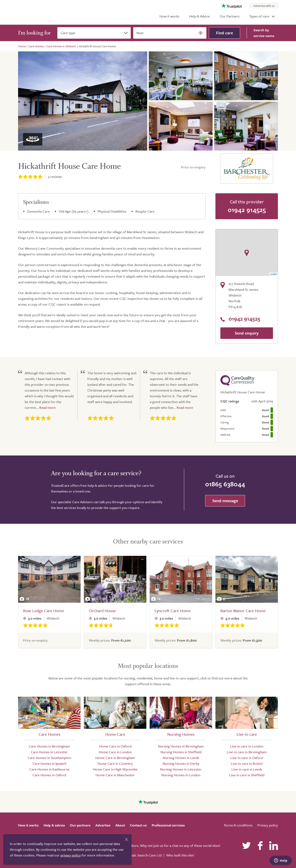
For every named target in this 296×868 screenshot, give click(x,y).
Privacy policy (268, 825)
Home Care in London (115, 752)
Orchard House (102, 611)
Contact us (138, 825)
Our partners (80, 825)
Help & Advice (199, 16)
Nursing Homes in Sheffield (181, 752)
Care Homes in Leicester (49, 752)
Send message (225, 501)
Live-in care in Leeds (247, 769)
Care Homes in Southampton (49, 758)
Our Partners (230, 16)
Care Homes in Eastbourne (49, 769)
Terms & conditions (238, 825)
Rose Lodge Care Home (43, 611)
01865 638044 (225, 484)
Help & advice (54, 825)
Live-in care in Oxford (247, 758)
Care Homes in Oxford (49, 775)
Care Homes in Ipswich (49, 763)
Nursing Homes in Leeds (181, 758)
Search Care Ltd (150, 855)
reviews (55, 177)
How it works (169, 16)
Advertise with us (264, 6)
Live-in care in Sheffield (247, 775)
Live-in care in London (247, 746)
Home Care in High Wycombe (115, 769)
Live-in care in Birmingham (247, 752)
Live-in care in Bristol (247, 763)
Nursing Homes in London (181, 775)
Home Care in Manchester (115, 775)
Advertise (103, 825)
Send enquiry (247, 333)
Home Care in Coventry (115, 763)
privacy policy (71, 855)
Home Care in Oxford (115, 746)
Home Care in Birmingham (115, 758)
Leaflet (273, 274)
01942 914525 (247, 210)
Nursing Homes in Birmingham (181, 746)
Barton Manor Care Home (243, 611)
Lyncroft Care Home (173, 611)
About (120, 825)
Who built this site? (180, 855)
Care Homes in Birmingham (49, 746)
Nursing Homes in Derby (181, 763)
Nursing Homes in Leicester (181, 769)
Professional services (168, 825)
